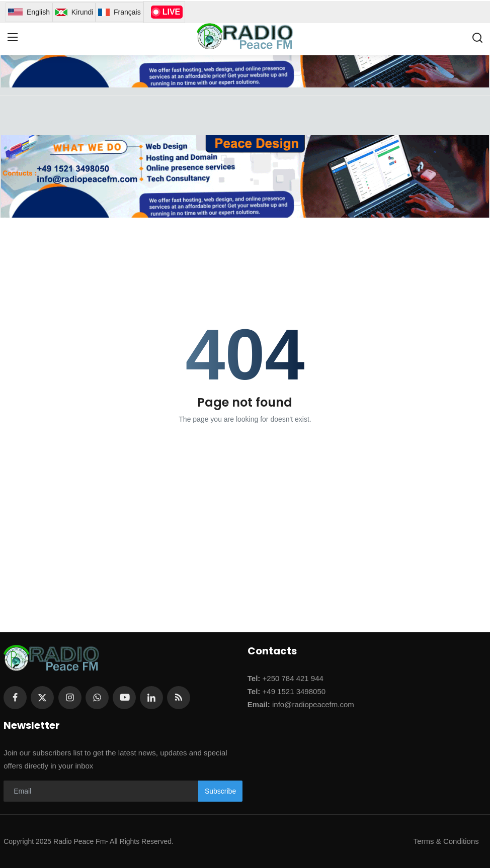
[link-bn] (245, 176)
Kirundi (74, 12)
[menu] (13, 38)
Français (119, 12)
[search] (477, 38)
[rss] (179, 698)
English (29, 12)
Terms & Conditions (446, 841)
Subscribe (220, 791)
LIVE (167, 12)
